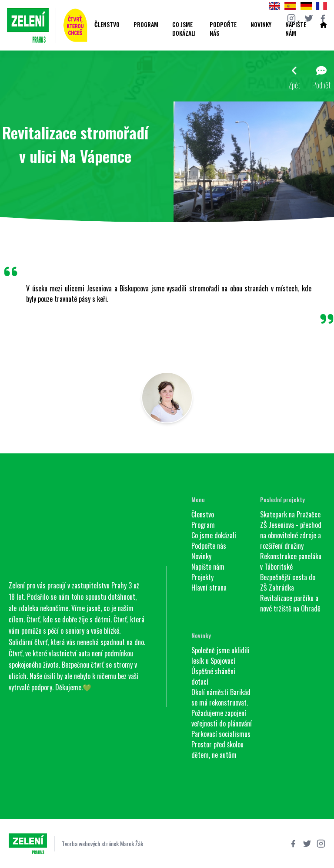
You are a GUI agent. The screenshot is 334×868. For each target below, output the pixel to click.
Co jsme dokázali (184, 29)
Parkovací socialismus (221, 734)
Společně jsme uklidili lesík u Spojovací (220, 655)
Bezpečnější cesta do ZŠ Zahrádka (288, 582)
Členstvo (107, 24)
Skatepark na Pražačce (290, 514)
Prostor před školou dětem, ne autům (217, 750)
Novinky (261, 24)
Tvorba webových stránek (90, 843)
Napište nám (296, 29)
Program (146, 24)
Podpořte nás (223, 29)
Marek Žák (132, 843)
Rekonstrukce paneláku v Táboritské (291, 561)
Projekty (202, 577)
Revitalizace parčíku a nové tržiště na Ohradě (290, 603)
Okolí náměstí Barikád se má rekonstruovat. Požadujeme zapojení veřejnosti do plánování (222, 708)
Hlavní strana (209, 588)
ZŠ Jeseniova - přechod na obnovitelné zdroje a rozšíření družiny (291, 535)
